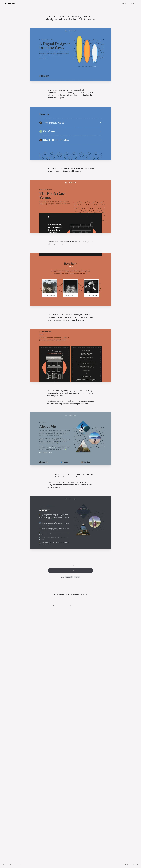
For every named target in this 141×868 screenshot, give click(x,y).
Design (77, 577)
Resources (134, 3)
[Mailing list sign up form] (70, 600)
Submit (13, 865)
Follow (21, 865)
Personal (69, 577)
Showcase (124, 3)
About (5, 865)
